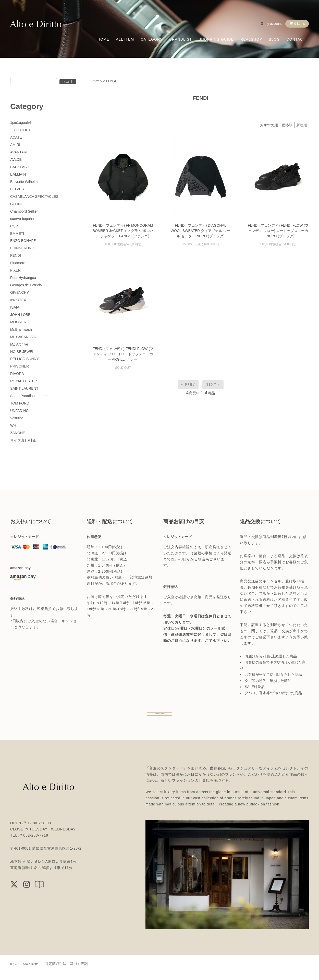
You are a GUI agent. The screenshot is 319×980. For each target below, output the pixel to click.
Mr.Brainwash (21, 329)
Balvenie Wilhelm (24, 182)
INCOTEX (18, 300)
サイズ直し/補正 (23, 440)
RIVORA (17, 374)
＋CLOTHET (20, 130)
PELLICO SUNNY (24, 359)
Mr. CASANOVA (23, 337)
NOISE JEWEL (22, 352)
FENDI (111, 81)
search (68, 82)
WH (13, 425)
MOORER (18, 322)
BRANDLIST (181, 39)
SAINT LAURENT (24, 388)
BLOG (274, 39)
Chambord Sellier (24, 211)
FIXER (15, 270)
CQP (14, 226)
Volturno (17, 418)
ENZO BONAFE (23, 241)
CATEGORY (152, 39)
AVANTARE (19, 152)
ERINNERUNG (22, 248)
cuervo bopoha (22, 219)
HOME (103, 39)
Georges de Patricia (26, 285)
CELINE (17, 204)
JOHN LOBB (20, 315)
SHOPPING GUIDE (216, 39)
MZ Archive (19, 344)
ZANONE (18, 433)
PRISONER (20, 366)
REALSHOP (251, 39)
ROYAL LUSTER (24, 381)
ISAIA (15, 307)
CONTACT (296, 39)
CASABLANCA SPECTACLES (34, 197)
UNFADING (19, 411)
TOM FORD (20, 403)
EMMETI (17, 234)
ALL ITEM (125, 39)
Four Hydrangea (23, 278)
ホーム (97, 81)
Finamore (18, 263)
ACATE (16, 137)
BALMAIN (18, 174)
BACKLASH (20, 167)
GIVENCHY (20, 292)
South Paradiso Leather (29, 396)
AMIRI (15, 145)
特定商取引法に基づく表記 (66, 971)
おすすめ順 (269, 125)
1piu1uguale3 (21, 122)
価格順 (287, 125)
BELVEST (18, 189)
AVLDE (16, 160)
